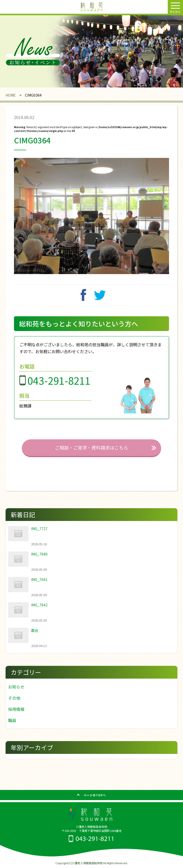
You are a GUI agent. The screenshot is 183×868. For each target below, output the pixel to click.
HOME (11, 95)
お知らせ (16, 687)
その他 (14, 698)
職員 (12, 720)
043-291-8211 (59, 380)
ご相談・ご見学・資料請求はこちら (91, 447)
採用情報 (16, 709)
